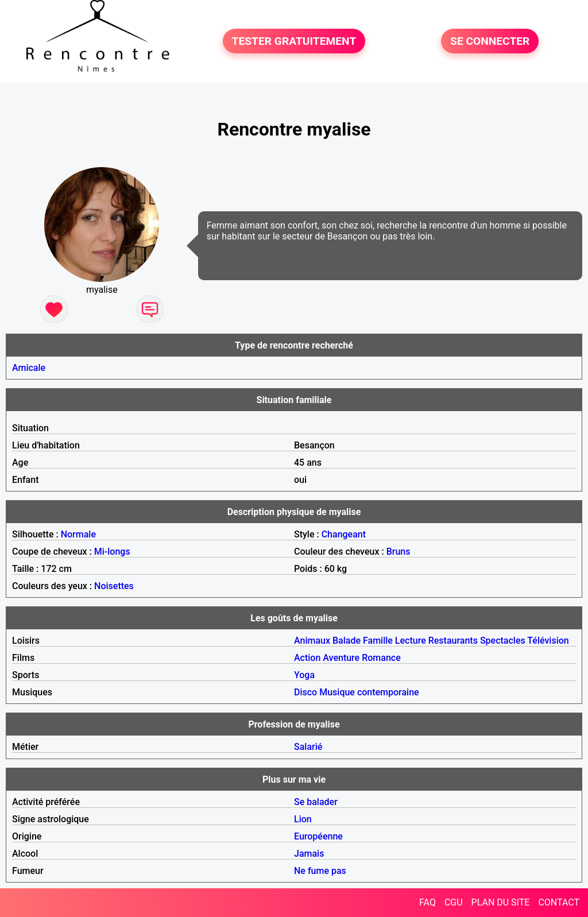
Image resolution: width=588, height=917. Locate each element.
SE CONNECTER (490, 41)
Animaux (312, 641)
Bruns (399, 552)
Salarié (308, 747)
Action (307, 658)
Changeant (344, 534)
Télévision (548, 641)
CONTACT (559, 902)
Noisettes (114, 586)
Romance (381, 658)
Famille (378, 641)
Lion (303, 819)
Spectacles (503, 641)
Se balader (316, 802)
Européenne (318, 836)
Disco (305, 692)
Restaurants (453, 641)
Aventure (341, 658)
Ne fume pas (320, 871)
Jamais (309, 854)
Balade (347, 641)
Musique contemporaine (369, 692)
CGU (454, 902)
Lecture (411, 641)
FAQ (428, 902)
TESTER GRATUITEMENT (294, 41)
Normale (78, 534)
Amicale (29, 368)
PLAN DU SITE (501, 902)
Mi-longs (112, 552)
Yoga (304, 675)
